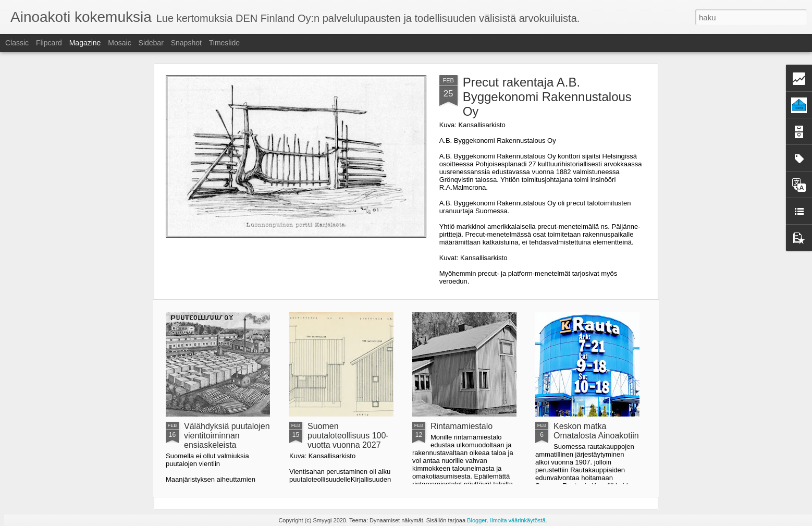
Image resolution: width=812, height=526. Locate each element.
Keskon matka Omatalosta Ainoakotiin (596, 431)
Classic (17, 43)
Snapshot (186, 43)
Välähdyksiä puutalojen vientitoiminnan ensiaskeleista (227, 436)
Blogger (477, 520)
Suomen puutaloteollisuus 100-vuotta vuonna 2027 (348, 436)
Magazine (85, 43)
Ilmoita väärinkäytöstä (518, 520)
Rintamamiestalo (462, 426)
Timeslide (224, 43)
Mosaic (119, 43)
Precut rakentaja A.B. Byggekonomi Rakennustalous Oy (547, 97)
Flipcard (49, 43)
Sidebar (151, 43)
